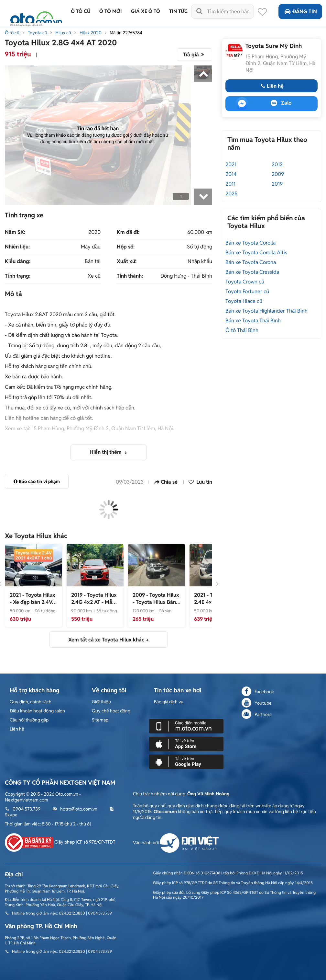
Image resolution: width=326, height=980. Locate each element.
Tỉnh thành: (130, 276)
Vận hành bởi (176, 843)
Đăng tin (300, 12)
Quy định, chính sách (31, 702)
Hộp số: (126, 247)
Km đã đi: (128, 232)
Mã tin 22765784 (126, 33)
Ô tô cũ (12, 33)
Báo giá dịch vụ (169, 702)
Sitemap (100, 720)
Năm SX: (15, 232)
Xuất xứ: (127, 261)
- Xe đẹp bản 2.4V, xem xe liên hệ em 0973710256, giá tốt (33, 606)
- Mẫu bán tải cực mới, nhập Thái (94, 606)
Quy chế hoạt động (111, 711)
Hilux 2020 (91, 33)
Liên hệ (271, 86)
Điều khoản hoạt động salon (37, 711)
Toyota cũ (38, 33)
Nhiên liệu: (17, 247)
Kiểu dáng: (18, 261)
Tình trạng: (18, 276)
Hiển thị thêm (106, 452)
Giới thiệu (101, 702)
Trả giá (195, 55)
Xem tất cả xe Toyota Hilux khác (106, 640)
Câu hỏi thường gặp (29, 720)
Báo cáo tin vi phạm (37, 481)
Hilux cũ (63, 33)
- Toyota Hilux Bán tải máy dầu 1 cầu (156, 602)
